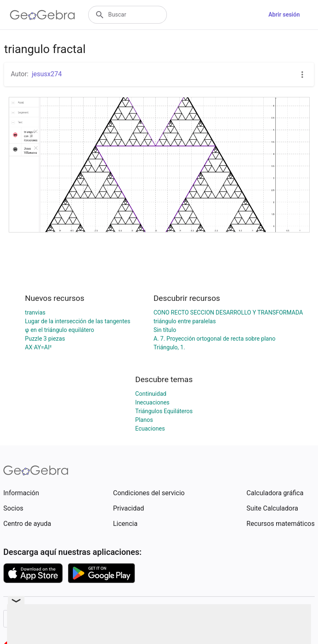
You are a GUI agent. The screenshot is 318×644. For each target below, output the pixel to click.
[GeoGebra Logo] (42, 15)
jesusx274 (47, 74)
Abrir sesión (284, 15)
